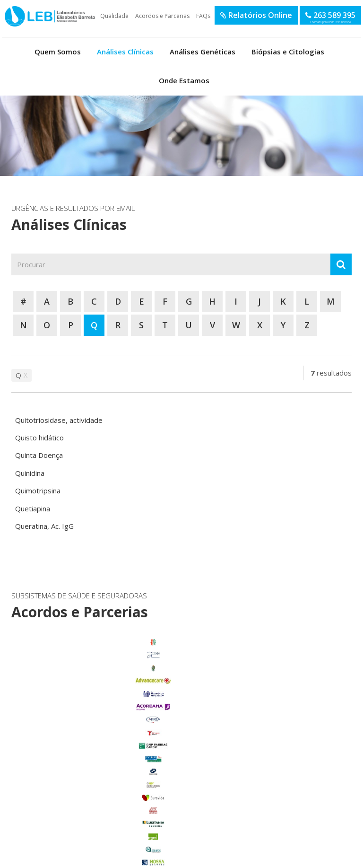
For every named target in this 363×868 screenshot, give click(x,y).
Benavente (62, 727)
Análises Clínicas (125, 52)
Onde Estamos (184, 80)
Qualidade (114, 16)
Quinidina (30, 473)
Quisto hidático (39, 438)
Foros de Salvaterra (62, 753)
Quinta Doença (39, 455)
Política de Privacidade (92, 858)
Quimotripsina (38, 491)
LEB (5, 11)
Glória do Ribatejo (62, 766)
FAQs (203, 16)
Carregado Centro (62, 740)
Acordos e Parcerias (162, 16)
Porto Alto (62, 792)
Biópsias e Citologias (288, 52)
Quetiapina (33, 509)
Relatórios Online (256, 15)
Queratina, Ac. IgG (44, 526)
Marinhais (62, 779)
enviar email (169, 705)
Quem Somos (58, 52)
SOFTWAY (335, 858)
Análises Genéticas (203, 52)
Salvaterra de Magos (62, 805)
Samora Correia (62, 818)
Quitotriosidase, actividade (59, 420)
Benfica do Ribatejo (62, 831)
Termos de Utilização (40, 858)
